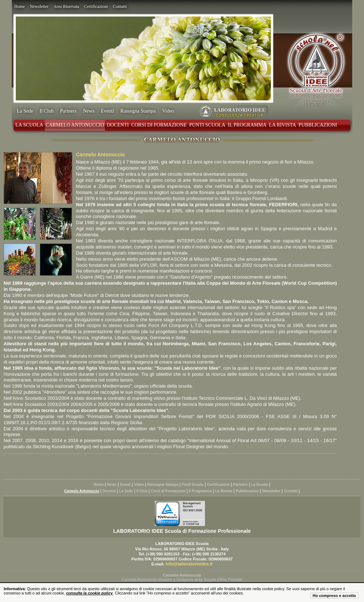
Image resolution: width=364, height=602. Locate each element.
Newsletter (39, 6)
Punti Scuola (207, 125)
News (89, 111)
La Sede (25, 111)
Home (20, 6)
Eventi (108, 111)
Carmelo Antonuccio (75, 125)
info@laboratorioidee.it (189, 564)
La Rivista (283, 125)
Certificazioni (96, 6)
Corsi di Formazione (159, 125)
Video (168, 111)
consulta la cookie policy (89, 593)
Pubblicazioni (318, 125)
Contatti (120, 6)
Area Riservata (66, 6)
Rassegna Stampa (138, 111)
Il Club (46, 111)
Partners (68, 111)
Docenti (118, 125)
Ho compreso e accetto (334, 596)
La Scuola (29, 125)
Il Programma (247, 125)
